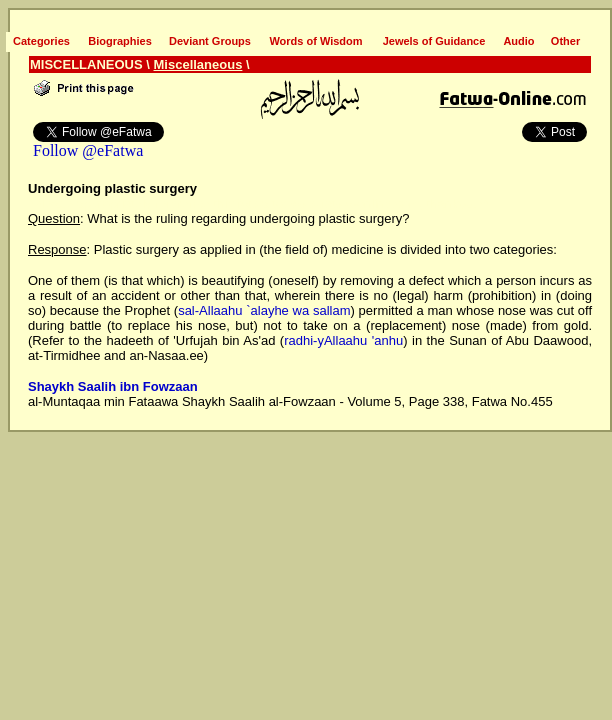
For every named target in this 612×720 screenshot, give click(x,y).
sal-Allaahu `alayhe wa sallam (264, 310)
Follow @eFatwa (88, 150)
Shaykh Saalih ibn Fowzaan (113, 386)
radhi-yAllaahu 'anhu (343, 340)
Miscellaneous (198, 64)
